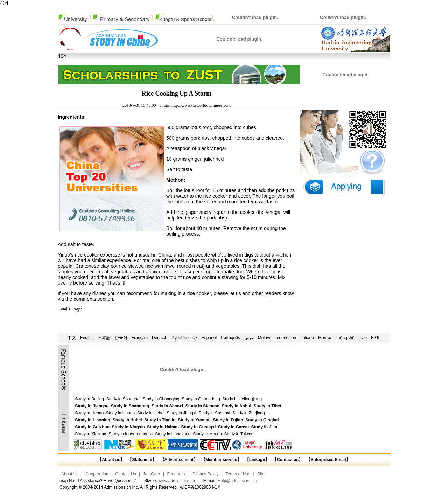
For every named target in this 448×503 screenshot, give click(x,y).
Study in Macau (207, 434)
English (87, 338)
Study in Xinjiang (90, 434)
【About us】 (111, 460)
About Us (70, 474)
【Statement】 (142, 460)
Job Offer (152, 474)
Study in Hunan (120, 413)
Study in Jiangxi (182, 413)
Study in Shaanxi (214, 413)
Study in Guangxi (199, 427)
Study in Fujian (228, 420)
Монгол (325, 338)
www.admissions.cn (177, 481)
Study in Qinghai (262, 420)
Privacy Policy (206, 474)
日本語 (104, 338)
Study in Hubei (127, 420)
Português (230, 338)
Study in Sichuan (202, 406)
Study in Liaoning (93, 420)
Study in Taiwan (239, 434)
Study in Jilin (264, 427)
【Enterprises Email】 (328, 460)
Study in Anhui (237, 406)
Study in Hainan (163, 427)
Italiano (307, 338)
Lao (363, 338)
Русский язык (184, 338)
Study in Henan (89, 413)
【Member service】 (221, 460)
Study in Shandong (130, 406)
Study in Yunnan (194, 420)
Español (209, 338)
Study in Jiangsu (92, 406)
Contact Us (125, 474)
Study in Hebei (151, 413)
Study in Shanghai (123, 399)
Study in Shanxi (167, 406)
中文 (72, 338)
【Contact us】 (287, 460)
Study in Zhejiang (249, 413)
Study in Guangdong (201, 399)
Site (261, 474)
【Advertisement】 (179, 460)
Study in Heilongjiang (242, 399)
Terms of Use (238, 474)
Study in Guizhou (92, 427)
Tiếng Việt (346, 338)
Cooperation (97, 474)
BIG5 (376, 338)
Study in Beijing (89, 399)
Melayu (265, 338)
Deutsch (160, 338)
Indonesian (286, 338)
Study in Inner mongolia (131, 434)
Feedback (176, 474)
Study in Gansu (233, 427)
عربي (249, 338)
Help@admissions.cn (237, 481)
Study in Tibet (268, 406)
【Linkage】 (257, 460)
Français (140, 338)
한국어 (121, 338)
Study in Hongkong (173, 434)
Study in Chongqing (161, 399)
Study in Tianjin (160, 420)
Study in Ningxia (128, 427)
